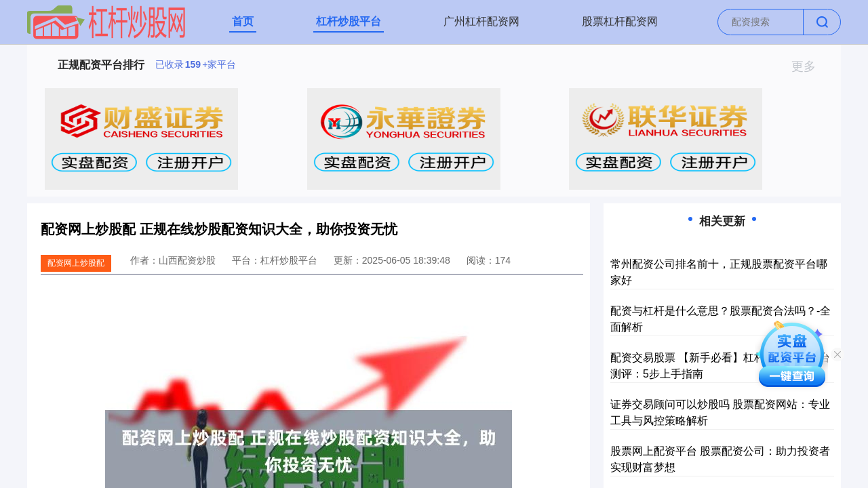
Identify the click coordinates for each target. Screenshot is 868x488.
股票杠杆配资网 (620, 21)
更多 (809, 66)
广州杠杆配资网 (481, 21)
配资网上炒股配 (76, 263)
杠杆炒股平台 (349, 21)
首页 (243, 21)
